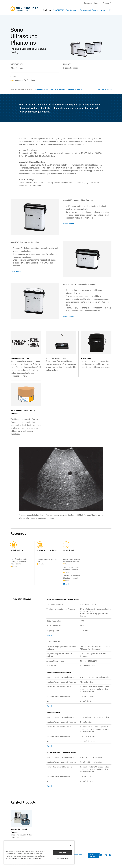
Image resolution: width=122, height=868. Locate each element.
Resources (49, 89)
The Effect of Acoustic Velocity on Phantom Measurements (18, 562)
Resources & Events (89, 10)
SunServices (72, 10)
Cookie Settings (93, 856)
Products (47, 10)
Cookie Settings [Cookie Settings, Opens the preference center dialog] (63, 858)
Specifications (61, 89)
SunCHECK (58, 10)
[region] (39, 852)
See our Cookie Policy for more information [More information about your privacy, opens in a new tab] (26, 858)
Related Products (75, 89)
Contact (97, 3)
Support (106, 3)
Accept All (63, 853)
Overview (39, 89)
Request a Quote (105, 89)
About (103, 10)
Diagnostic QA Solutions (23, 80)
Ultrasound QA (17, 68)
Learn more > (69, 224)
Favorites (88, 3)
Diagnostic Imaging (71, 68)
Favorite (15, 566)
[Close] (70, 845)
